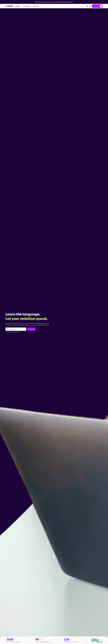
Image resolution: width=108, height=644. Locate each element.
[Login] (90, 6)
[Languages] (18, 6)
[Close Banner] (102, 2)
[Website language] (87, 6)
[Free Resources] (28, 6)
